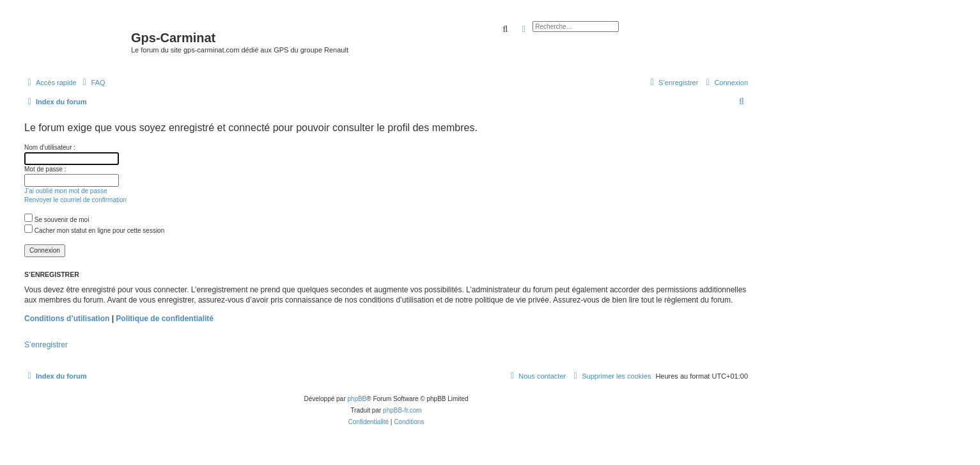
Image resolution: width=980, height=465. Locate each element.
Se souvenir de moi (57, 220)
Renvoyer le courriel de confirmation (75, 200)
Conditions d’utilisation (67, 319)
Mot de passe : (45, 169)
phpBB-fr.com (402, 410)
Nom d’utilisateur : (50, 147)
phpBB (357, 399)
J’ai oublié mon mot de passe (66, 191)
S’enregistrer (46, 345)
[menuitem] (93, 83)
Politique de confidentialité (165, 319)
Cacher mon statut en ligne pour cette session (94, 231)
